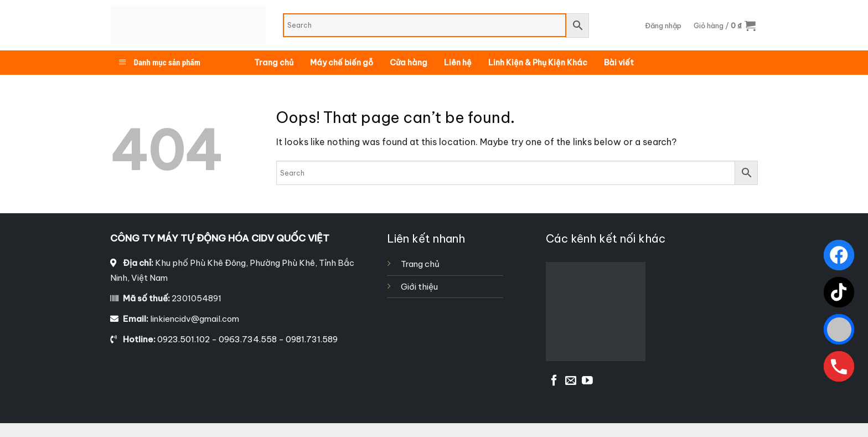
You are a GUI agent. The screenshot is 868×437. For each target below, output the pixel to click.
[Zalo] (839, 329)
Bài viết (619, 63)
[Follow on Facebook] (554, 381)
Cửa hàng (409, 63)
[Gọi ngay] (839, 366)
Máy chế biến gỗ (342, 63)
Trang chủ (274, 63)
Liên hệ (458, 63)
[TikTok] (839, 292)
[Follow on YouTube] (587, 381)
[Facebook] (839, 255)
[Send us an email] (571, 381)
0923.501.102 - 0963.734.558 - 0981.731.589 (247, 339)
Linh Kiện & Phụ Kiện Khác (538, 63)
